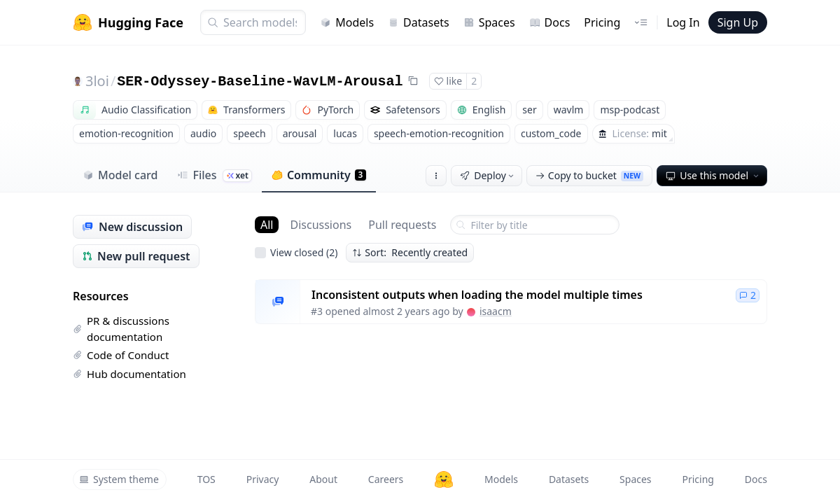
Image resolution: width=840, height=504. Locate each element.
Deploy (488, 175)
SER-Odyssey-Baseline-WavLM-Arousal (260, 82)
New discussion (132, 227)
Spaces (489, 22)
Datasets (419, 22)
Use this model (713, 175)
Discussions (321, 225)
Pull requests (402, 225)
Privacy (263, 479)
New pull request (136, 256)
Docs (550, 22)
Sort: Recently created (410, 252)
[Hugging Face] (444, 479)
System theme (119, 479)
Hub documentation (129, 374)
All (267, 225)
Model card (120, 175)
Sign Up (738, 22)
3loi (97, 81)
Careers (386, 479)
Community (319, 175)
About (323, 479)
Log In (683, 22)
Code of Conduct (121, 355)
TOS (206, 479)
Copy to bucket (589, 175)
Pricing (602, 22)
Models (347, 22)
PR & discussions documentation (121, 329)
